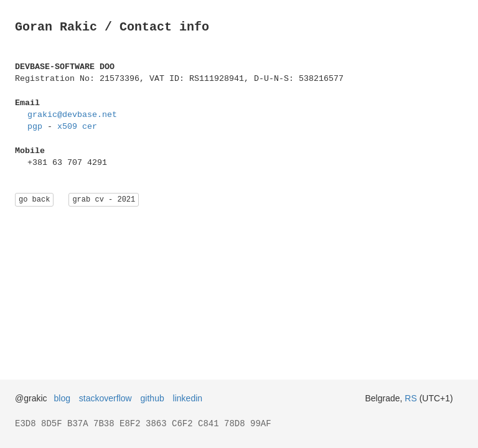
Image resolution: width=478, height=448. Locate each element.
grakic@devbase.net (72, 114)
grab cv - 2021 (104, 199)
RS (410, 398)
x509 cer (77, 126)
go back (34, 199)
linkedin (188, 398)
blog (62, 398)
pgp (35, 126)
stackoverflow (105, 398)
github (152, 398)
